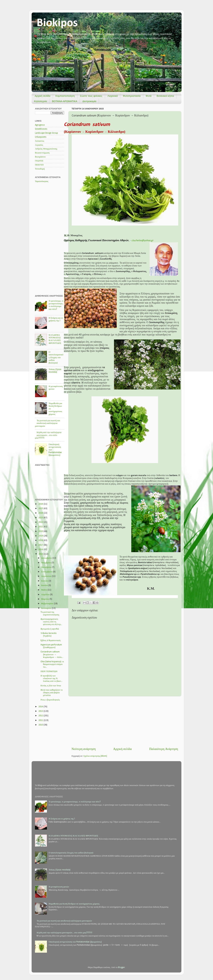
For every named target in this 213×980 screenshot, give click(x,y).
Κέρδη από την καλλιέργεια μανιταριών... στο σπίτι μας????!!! (48, 435)
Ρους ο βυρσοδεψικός (50, 700)
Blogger (121, 967)
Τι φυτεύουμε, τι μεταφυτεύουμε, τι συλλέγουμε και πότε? (75, 802)
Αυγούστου (47, 576)
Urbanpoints (41, 137)
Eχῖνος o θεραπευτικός (51, 640)
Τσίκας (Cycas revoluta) (59, 870)
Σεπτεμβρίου (47, 572)
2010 (41, 725)
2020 (41, 531)
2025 (41, 509)
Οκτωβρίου (47, 567)
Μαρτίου (45, 599)
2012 (41, 716)
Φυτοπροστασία (132, 96)
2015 (41, 554)
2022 (41, 522)
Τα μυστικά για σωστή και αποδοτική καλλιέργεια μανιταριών (48, 423)
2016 (41, 550)
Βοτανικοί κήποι (165, 96)
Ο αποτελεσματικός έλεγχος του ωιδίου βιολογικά (56, 357)
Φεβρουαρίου (47, 604)
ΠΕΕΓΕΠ (39, 165)
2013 (41, 711)
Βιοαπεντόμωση (42, 153)
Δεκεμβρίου (47, 558)
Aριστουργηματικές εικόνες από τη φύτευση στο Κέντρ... (51, 622)
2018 (41, 540)
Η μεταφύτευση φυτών (59, 887)
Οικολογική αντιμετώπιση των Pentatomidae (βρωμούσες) (75, 942)
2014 (41, 707)
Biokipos (57, 23)
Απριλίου (46, 595)
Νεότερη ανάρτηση (84, 749)
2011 (41, 720)
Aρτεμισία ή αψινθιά (50, 629)
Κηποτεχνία (41, 101)
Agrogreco (40, 125)
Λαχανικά (113, 96)
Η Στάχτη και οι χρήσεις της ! (62, 819)
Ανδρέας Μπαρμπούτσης (46, 149)
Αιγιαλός (39, 145)
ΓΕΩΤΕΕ (39, 161)
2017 (41, 545)
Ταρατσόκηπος (42, 181)
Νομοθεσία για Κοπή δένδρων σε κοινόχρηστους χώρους (74, 904)
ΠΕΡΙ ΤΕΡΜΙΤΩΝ (49, 671)
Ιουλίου (45, 581)
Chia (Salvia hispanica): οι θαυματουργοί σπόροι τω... (52, 664)
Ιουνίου (45, 585)
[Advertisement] (125, 722)
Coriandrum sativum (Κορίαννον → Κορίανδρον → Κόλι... (52, 654)
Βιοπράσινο (40, 157)
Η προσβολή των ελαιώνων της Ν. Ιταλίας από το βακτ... (52, 678)
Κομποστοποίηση (65, 96)
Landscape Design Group (46, 133)
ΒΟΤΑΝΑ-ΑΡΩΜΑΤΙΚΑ (65, 101)
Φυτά (149, 96)
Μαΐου (44, 590)
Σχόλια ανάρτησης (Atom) (95, 756)
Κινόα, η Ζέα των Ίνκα (51, 686)
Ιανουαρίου (47, 608)
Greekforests (41, 129)
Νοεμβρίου (46, 563)
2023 (41, 518)
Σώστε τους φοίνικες (91, 96)
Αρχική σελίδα (43, 96)
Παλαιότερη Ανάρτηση (164, 749)
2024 (41, 513)
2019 (41, 536)
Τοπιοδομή (40, 169)
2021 (41, 527)
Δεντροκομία (89, 101)
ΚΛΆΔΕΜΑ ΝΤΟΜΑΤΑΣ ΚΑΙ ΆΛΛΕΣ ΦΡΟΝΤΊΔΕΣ (73, 836)
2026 (41, 504)
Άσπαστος (40, 141)
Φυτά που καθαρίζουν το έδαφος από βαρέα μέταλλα (52, 693)
